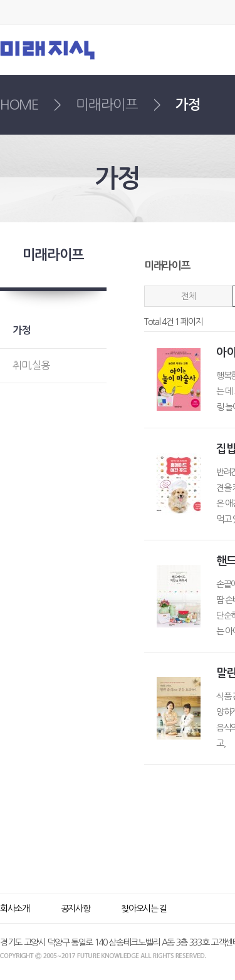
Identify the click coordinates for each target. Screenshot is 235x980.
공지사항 (76, 909)
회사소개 (15, 909)
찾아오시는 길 (144, 909)
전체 (188, 296)
